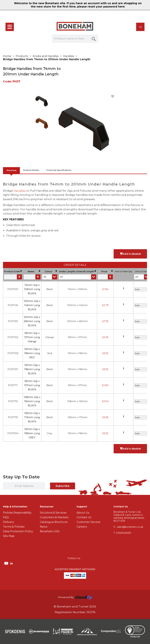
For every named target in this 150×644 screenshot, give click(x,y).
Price (107, 271)
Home (7, 56)
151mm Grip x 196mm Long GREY (32, 433)
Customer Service (88, 522)
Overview (11, 170)
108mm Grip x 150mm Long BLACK (32, 401)
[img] (7, 563)
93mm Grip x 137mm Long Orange (32, 337)
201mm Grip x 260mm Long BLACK (32, 321)
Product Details (31, 170)
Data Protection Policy (18, 531)
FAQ (6, 517)
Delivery (9, 522)
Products (22, 56)
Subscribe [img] (63, 486)
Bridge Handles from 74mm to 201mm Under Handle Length (47, 59)
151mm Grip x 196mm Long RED (32, 353)
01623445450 (122, 533)
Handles (69, 56)
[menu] (10, 27)
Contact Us (84, 517)
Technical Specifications (59, 170)
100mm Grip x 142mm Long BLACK (32, 305)
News (44, 527)
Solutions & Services (53, 513)
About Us (83, 513)
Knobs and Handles (46, 56)
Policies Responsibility (17, 513)
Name (34, 271)
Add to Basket (130, 254)
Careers (82, 527)
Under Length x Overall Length (78, 271)
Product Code (13, 271)
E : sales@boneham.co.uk (128, 527)
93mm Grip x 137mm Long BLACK (32, 385)
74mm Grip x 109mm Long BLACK (32, 289)
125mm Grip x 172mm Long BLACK (32, 417)
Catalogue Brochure (54, 522)
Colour (51, 271)
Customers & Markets (54, 517)
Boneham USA (50, 531)
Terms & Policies (14, 527)
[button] (94, 39)
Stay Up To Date (21, 477)
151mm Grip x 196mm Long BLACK (32, 369)
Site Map (9, 536)
